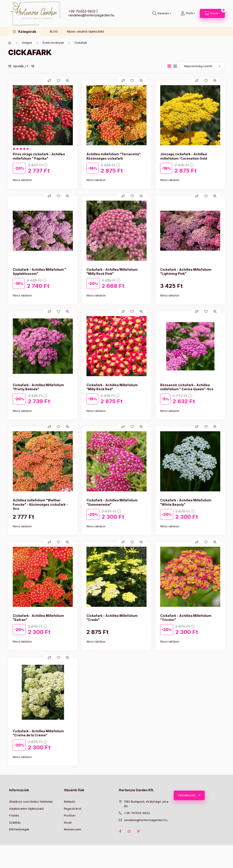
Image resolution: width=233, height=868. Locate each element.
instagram (129, 831)
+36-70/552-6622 (82, 11)
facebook (120, 831)
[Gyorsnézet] (68, 81)
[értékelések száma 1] (22, 149)
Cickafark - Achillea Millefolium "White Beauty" (186, 502)
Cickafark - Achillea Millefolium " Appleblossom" (39, 272)
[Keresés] (162, 13)
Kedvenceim (73, 829)
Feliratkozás (187, 795)
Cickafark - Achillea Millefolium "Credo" (112, 618)
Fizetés (14, 815)
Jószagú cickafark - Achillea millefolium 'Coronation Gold (184, 156)
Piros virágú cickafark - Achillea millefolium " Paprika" (39, 156)
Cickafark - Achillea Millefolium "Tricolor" (186, 618)
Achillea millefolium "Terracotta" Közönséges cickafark (114, 156)
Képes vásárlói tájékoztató (86, 31)
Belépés (70, 802)
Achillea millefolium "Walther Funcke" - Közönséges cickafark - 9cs (40, 504)
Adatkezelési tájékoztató (27, 809)
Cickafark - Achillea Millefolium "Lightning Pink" (186, 272)
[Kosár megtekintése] (212, 13)
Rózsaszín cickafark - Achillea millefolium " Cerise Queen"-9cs (187, 387)
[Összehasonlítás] (49, 81)
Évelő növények (53, 43)
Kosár (68, 822)
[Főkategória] (10, 43)
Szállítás (15, 822)
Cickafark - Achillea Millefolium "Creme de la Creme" (38, 733)
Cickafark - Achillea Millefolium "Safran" (38, 618)
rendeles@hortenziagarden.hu (91, 15)
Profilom (70, 815)
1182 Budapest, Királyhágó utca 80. (146, 804)
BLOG (54, 31)
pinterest (138, 831)
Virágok (27, 43)
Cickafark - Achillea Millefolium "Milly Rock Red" (112, 387)
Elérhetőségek (19, 829)
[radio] (175, 66)
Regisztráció (73, 809)
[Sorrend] (202, 66)
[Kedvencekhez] (58, 81)
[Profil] (188, 13)
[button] (24, 32)
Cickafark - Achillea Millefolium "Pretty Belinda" (38, 387)
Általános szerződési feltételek (31, 802)
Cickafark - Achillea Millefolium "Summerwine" (112, 502)
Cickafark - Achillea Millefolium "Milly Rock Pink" (112, 272)
